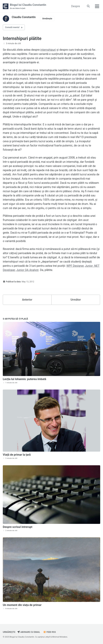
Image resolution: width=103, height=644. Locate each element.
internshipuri (48, 50)
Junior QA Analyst (27, 270)
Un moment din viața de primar (22, 605)
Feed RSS (50, 632)
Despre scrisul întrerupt (18, 527)
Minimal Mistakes (60, 637)
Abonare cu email (29, 632)
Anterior (27, 300)
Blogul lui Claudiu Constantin (28, 6)
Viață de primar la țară (17, 455)
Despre (76, 6)
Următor (76, 300)
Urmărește (47, 19)
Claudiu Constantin (24, 17)
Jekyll (48, 637)
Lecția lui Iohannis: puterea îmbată (24, 379)
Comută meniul (12, 27)
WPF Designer (75, 266)
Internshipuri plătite (22, 38)
